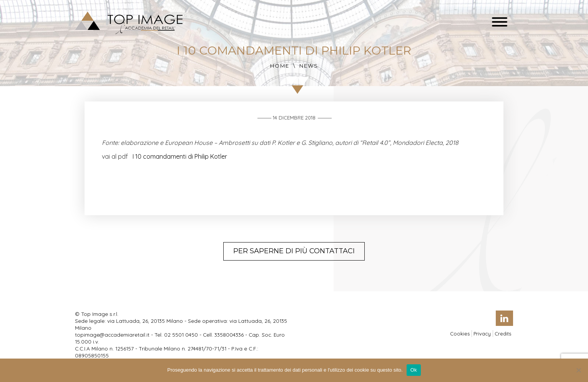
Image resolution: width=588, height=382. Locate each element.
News (309, 66)
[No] (578, 370)
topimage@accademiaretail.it (112, 335)
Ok (414, 370)
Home (280, 66)
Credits (503, 334)
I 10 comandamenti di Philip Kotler (180, 156)
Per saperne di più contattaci (294, 251)
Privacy (482, 334)
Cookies (460, 334)
